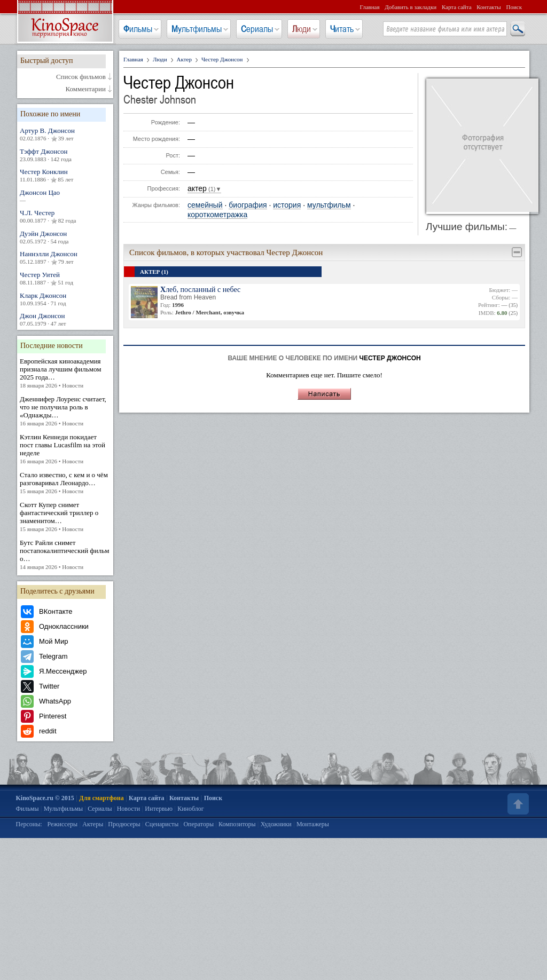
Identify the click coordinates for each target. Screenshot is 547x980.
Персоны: (29, 824)
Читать (342, 29)
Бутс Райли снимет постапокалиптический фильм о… (65, 555)
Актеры (93, 824)
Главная (370, 7)
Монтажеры (313, 824)
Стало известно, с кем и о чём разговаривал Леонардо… (65, 483)
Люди (302, 29)
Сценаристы (162, 824)
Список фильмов (81, 77)
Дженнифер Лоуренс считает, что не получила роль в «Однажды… (65, 411)
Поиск (514, 7)
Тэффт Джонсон (65, 155)
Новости (129, 809)
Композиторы (237, 824)
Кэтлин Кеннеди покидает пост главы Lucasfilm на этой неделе (65, 449)
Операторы (198, 824)
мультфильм (329, 205)
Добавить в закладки (411, 7)
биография (248, 205)
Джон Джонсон (65, 319)
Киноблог (191, 809)
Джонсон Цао (65, 196)
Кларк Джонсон (65, 299)
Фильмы (138, 29)
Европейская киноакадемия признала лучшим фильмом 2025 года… (65, 373)
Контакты (489, 7)
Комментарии (86, 89)
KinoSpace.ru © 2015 (45, 798)
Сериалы (257, 29)
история (287, 205)
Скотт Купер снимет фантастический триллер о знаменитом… (65, 517)
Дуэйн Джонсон (65, 237)
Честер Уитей (65, 279)
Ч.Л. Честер (65, 217)
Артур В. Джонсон (65, 135)
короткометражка (217, 215)
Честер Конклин (65, 176)
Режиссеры (62, 824)
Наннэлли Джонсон (65, 258)
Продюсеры (124, 824)
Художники (276, 824)
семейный (205, 205)
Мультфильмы (197, 29)
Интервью (159, 809)
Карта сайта (457, 7)
